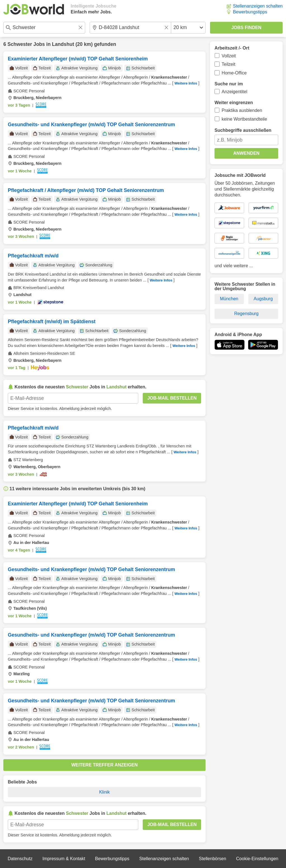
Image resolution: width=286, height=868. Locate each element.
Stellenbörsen (213, 859)
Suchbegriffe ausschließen (243, 130)
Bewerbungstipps (250, 12)
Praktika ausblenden (242, 110)
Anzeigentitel (235, 92)
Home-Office (234, 73)
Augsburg (263, 299)
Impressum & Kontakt (64, 859)
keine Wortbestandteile (244, 119)
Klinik (104, 792)
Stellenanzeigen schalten (258, 6)
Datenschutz (20, 859)
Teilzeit (229, 64)
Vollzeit (229, 56)
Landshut (63, 44)
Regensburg (246, 314)
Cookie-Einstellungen (257, 859)
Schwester (20, 44)
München (229, 299)
